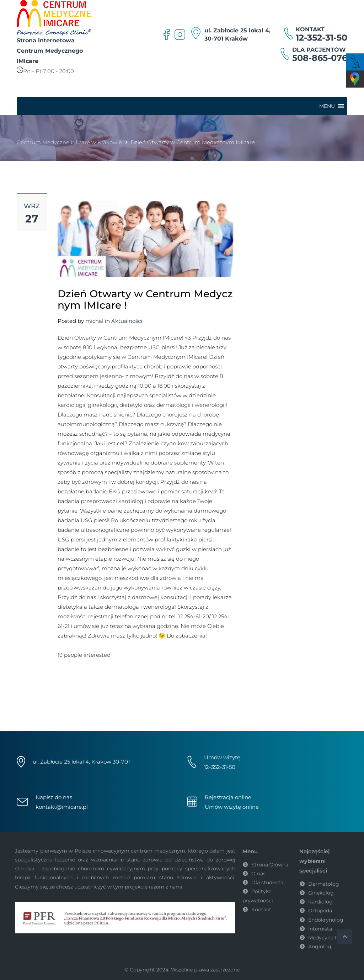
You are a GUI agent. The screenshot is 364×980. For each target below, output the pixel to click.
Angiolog (320, 947)
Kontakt (261, 910)
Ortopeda (320, 911)
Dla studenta (267, 882)
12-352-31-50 (322, 38)
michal (94, 321)
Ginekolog (321, 893)
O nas (258, 874)
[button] (327, 106)
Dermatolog (324, 884)
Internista (320, 929)
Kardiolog (320, 902)
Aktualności (127, 321)
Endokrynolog (326, 920)
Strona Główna (270, 865)
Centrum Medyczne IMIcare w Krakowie (69, 142)
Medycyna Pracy (328, 938)
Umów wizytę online (232, 807)
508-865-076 (320, 58)
